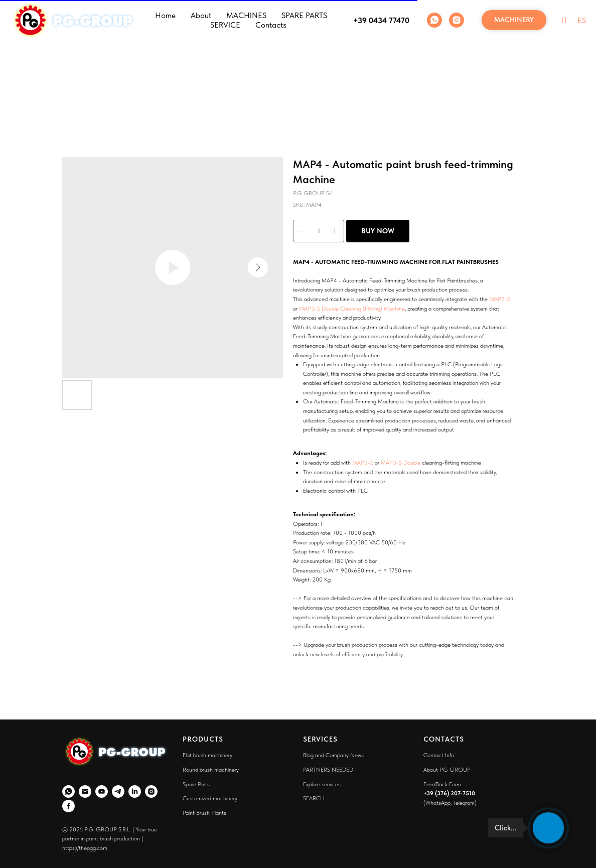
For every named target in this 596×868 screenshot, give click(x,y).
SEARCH (314, 798)
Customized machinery (210, 798)
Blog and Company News (333, 755)
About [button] (201, 15)
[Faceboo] (68, 806)
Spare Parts (196, 784)
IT (564, 20)
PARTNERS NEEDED (328, 770)
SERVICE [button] (225, 25)
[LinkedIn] (135, 791)
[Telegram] (118, 791)
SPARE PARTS (304, 15)
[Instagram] (457, 20)
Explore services (322, 784)
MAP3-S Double (319, 309)
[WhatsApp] (434, 20)
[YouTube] (102, 791)
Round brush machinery (211, 770)
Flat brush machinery (207, 755)
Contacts (271, 25)
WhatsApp (438, 803)
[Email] (85, 791)
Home (165, 15)
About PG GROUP (447, 770)
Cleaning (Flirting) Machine (373, 309)
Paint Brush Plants (204, 813)
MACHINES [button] (246, 15)
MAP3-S (500, 299)
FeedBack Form (442, 784)
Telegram (464, 803)
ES (582, 20)
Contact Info (439, 755)
